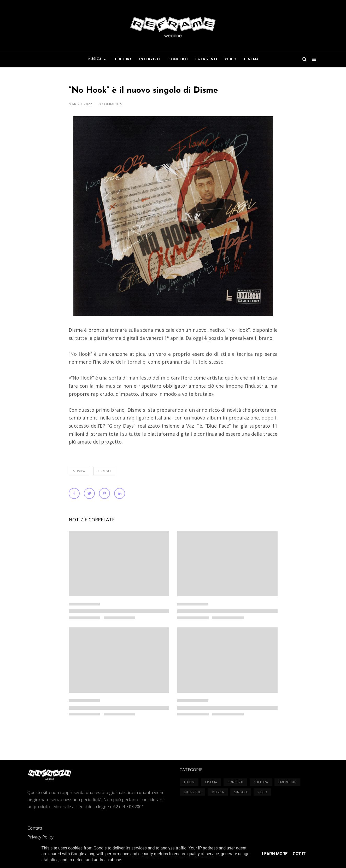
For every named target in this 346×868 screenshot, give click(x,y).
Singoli (104, 471)
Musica (79, 471)
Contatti (35, 828)
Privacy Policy (40, 837)
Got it (299, 854)
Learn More (275, 854)
